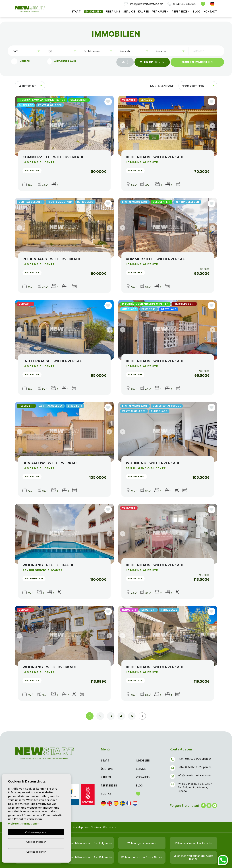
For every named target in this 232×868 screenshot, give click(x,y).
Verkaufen (160, 12)
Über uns (113, 12)
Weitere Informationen (24, 824)
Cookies (96, 827)
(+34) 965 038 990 (182, 4)
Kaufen (144, 12)
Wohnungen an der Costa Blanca (142, 857)
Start (76, 12)
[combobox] (26, 51)
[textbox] (26, 51)
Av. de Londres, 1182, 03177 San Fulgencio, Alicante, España (195, 787)
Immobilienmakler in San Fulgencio (90, 843)
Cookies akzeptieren (36, 832)
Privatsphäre (81, 827)
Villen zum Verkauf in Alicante (194, 843)
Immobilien (94, 12)
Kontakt (210, 12)
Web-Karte (110, 827)
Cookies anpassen (36, 842)
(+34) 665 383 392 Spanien (195, 767)
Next (110, 126)
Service (129, 12)
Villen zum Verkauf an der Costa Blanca (194, 857)
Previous (18, 126)
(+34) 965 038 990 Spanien (195, 759)
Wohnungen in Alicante (142, 843)
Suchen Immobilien (197, 62)
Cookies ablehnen (36, 852)
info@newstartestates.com (144, 4)
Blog (197, 12)
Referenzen (181, 12)
